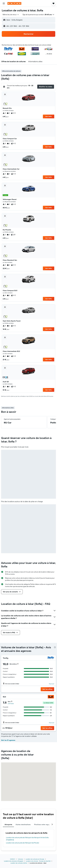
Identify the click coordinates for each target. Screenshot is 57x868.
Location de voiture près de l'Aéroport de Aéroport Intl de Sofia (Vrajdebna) (27, 839)
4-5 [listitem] (13, 113)
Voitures (20, 859)
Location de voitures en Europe (35, 859)
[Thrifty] (51, 658)
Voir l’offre (49, 116)
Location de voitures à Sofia (19, 863)
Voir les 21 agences (8, 740)
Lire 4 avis (11, 703)
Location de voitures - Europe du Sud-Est (38, 861)
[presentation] (55, 647)
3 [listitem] (8, 174)
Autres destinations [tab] (23, 825)
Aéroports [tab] (8, 825)
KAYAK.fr (13, 859)
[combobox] (11, 15)
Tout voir (52, 684)
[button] (4, 3)
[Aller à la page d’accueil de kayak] (14, 3)
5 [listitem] (4, 174)
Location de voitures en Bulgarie (14, 861)
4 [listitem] (4, 143)
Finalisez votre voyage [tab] (43, 825)
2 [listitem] (4, 113)
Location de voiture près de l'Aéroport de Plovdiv (23, 843)
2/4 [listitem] (13, 235)
